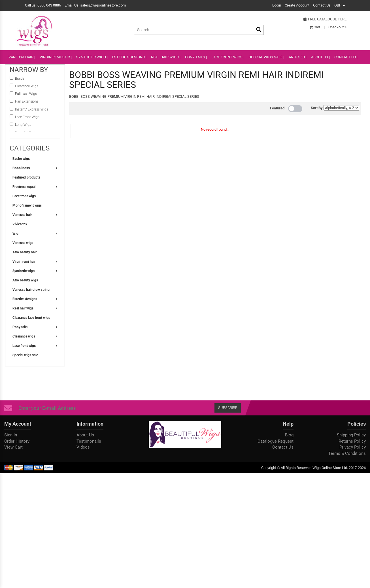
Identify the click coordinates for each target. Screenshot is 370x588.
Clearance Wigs (27, 86)
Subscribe (228, 408)
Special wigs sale (25, 355)
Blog (289, 435)
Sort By (317, 108)
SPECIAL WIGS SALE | (266, 57)
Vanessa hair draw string (31, 290)
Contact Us (322, 5)
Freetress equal (24, 187)
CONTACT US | (346, 57)
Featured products (26, 177)
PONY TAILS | (196, 57)
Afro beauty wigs (25, 280)
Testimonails (89, 441)
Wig (15, 233)
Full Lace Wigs (26, 94)
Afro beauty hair (25, 252)
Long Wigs (23, 125)
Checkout (337, 27)
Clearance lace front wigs (31, 318)
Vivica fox (20, 224)
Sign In (11, 435)
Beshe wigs (21, 159)
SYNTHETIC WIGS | (92, 57)
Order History (17, 441)
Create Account (297, 5)
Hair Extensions (27, 101)
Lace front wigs (24, 196)
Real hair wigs (23, 308)
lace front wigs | (228, 57)
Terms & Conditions (347, 453)
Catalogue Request (276, 441)
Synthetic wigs (24, 271)
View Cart (13, 447)
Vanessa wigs (23, 243)
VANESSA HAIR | (22, 57)
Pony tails (20, 327)
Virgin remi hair (24, 262)
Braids (20, 78)
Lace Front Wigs (27, 117)
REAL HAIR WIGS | (166, 57)
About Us (85, 435)
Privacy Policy (353, 447)
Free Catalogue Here (325, 19)
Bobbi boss (21, 168)
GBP (340, 5)
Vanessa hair (22, 215)
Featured (277, 108)
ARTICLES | (298, 57)
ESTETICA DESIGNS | (129, 57)
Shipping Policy (351, 435)
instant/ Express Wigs (32, 109)
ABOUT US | (320, 57)
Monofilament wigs (27, 205)
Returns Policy (352, 441)
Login (277, 5)
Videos (83, 447)
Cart (315, 27)
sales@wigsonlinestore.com (103, 5)
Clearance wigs (24, 336)
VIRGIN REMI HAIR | (56, 57)
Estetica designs (25, 299)
